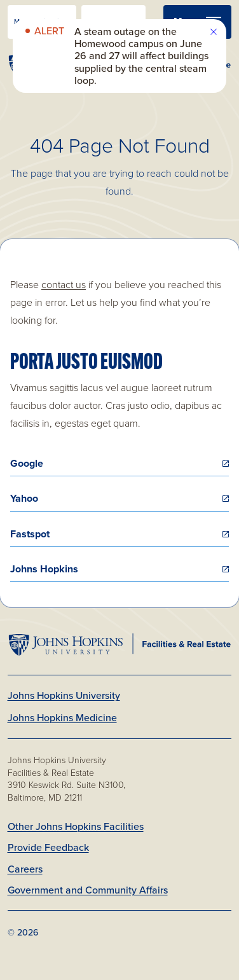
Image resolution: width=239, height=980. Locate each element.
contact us (64, 285)
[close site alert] (214, 32)
